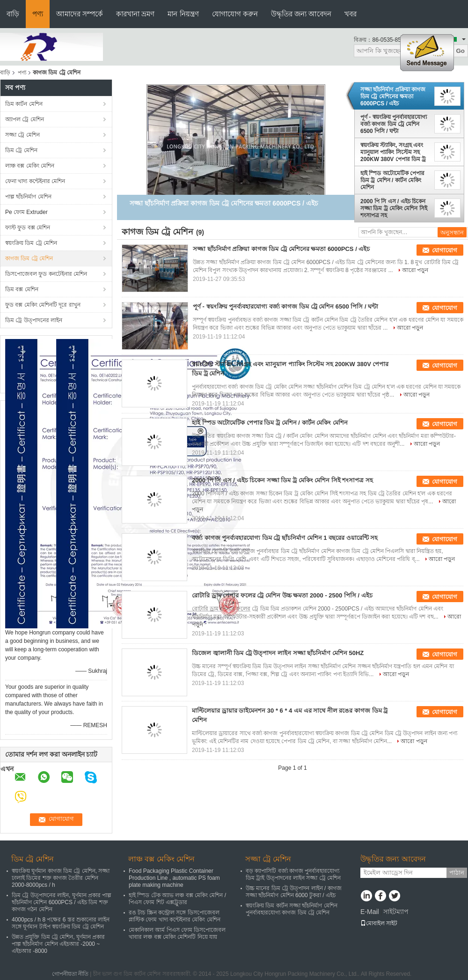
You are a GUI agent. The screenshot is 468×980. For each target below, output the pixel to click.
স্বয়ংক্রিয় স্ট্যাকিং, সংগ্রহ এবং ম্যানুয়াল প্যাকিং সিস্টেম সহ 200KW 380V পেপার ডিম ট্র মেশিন (393, 152)
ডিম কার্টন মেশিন (24, 104)
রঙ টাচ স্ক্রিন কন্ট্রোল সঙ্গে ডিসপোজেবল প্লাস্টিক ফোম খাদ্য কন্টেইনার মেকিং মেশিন (175, 916)
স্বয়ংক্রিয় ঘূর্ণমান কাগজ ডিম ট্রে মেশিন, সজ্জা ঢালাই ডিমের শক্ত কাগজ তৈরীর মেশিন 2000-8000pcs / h (61, 878)
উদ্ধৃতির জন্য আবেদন (301, 14)
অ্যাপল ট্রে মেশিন (25, 119)
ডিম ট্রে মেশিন (21, 150)
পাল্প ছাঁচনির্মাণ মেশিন (28, 197)
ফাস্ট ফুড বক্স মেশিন (28, 228)
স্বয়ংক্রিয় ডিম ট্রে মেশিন (31, 243)
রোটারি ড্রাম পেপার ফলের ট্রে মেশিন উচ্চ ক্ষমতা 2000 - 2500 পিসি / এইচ (282, 595)
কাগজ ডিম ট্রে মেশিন (29, 258)
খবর (351, 14)
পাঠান (457, 873)
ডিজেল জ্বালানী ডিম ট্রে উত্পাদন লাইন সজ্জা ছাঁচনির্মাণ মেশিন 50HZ (278, 653)
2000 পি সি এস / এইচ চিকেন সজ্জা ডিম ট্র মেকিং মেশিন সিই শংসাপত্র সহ (394, 208)
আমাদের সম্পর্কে (80, 14)
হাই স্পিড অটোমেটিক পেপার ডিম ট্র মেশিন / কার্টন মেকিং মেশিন (392, 180)
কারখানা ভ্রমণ (135, 14)
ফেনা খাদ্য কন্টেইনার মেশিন (35, 181)
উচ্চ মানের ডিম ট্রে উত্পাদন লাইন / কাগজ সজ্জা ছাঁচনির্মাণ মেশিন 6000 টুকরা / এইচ (294, 892)
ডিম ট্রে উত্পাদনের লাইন (34, 320)
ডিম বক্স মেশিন (22, 289)
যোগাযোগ (445, 250)
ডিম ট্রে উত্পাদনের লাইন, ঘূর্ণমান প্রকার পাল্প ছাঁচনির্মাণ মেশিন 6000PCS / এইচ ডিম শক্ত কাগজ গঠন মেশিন (62, 902)
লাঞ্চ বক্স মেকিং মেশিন (30, 166)
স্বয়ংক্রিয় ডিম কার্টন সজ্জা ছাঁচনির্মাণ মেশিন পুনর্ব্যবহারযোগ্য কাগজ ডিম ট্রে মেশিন (292, 909)
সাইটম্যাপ (396, 912)
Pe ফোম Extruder (26, 212)
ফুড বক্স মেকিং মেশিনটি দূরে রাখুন (43, 305)
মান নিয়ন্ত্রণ (183, 14)
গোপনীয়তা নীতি (70, 974)
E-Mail (370, 912)
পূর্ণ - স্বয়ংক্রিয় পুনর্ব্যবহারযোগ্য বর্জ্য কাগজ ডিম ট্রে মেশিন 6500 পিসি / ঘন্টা (394, 124)
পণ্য (38, 14)
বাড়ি (13, 14)
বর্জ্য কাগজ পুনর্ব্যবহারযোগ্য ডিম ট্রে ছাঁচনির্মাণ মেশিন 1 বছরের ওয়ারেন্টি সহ (285, 538)
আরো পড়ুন (415, 270)
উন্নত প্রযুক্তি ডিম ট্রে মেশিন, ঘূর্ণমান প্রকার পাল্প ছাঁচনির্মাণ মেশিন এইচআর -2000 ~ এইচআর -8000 (58, 944)
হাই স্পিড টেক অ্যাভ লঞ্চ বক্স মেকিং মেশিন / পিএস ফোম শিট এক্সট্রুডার (177, 899)
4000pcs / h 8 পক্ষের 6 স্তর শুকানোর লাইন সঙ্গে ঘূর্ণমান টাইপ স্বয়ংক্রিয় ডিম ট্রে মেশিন (61, 923)
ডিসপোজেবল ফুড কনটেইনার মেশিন (46, 274)
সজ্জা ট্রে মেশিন (22, 135)
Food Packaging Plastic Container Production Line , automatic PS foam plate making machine (174, 878)
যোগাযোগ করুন (235, 14)
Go (460, 51)
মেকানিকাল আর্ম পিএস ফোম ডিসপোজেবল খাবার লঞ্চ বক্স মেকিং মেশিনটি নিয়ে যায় (177, 933)
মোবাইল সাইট (379, 923)
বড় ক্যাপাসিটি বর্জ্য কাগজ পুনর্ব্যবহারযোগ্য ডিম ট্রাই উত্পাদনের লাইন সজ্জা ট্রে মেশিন (293, 874)
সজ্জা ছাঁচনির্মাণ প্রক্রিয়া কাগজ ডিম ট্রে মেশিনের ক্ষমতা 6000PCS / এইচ (393, 96)
